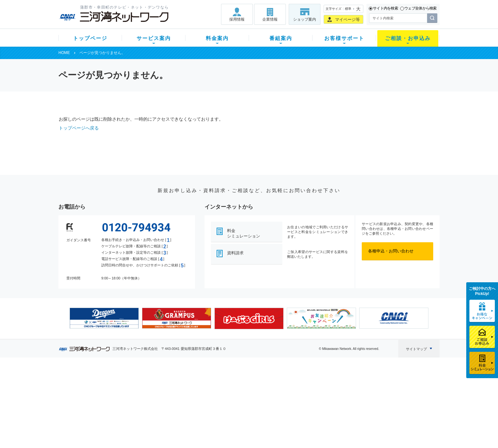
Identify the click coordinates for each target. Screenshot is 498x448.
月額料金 (186, 391)
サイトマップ (416, 349)
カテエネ (139, 424)
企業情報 (270, 19)
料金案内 (217, 38)
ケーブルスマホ (146, 408)
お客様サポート (344, 38)
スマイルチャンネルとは (248, 383)
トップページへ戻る (79, 128)
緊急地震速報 (144, 416)
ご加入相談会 (332, 399)
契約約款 (139, 432)
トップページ (90, 38)
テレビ (137, 383)
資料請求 (235, 253)
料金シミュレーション (244, 233)
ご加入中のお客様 (100, 391)
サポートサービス (289, 399)
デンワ (137, 399)
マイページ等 (347, 20)
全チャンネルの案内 (244, 405)
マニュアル (283, 391)
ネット (137, 391)
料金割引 (186, 399)
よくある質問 (285, 383)
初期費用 (186, 383)
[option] (104, 318)
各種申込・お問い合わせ (391, 251)
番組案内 (281, 38)
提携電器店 (330, 391)
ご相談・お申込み (408, 38)
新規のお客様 (96, 383)
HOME (64, 53)
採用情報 (237, 19)
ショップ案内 (305, 19)
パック (184, 408)
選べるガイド (96, 399)
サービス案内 (154, 38)
